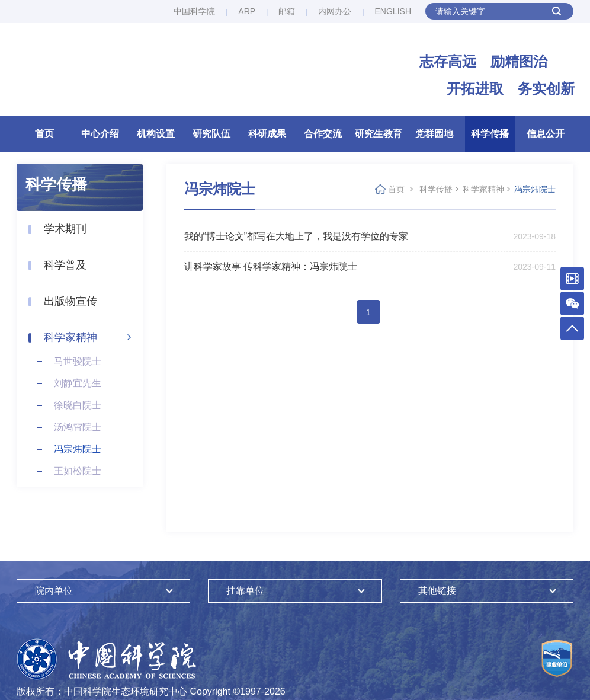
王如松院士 (78, 471)
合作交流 (323, 134)
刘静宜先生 (78, 383)
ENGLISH (393, 11)
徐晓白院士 (78, 405)
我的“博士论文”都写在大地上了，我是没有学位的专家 (296, 236)
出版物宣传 (70, 301)
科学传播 (490, 134)
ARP (247, 11)
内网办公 (335, 11)
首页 (44, 134)
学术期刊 (65, 229)
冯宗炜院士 (78, 449)
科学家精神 (70, 337)
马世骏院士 (78, 361)
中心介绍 (100, 134)
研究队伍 (211, 134)
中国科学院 (194, 11)
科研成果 (267, 134)
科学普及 (65, 265)
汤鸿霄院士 (78, 427)
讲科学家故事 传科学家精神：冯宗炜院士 (271, 266)
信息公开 (546, 134)
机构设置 (156, 134)
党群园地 (434, 134)
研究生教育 (379, 134)
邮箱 (287, 11)
